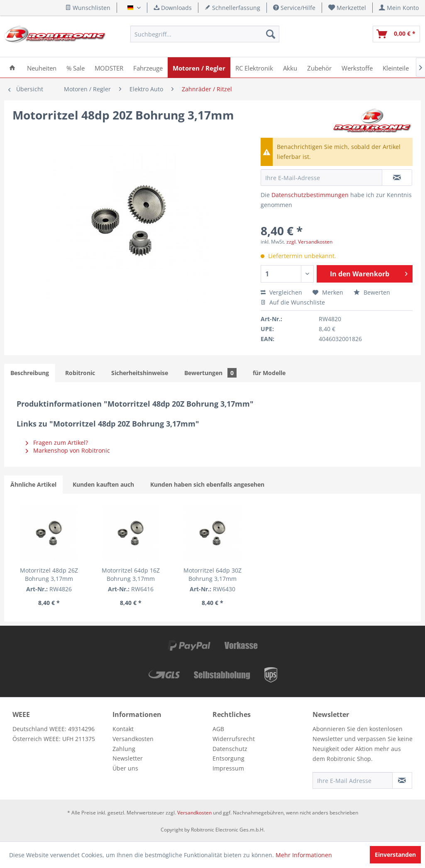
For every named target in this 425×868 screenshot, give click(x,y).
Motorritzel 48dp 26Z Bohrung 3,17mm (49, 574)
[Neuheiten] (42, 67)
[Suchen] (271, 34)
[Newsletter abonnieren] (402, 780)
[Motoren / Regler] (199, 67)
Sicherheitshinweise (140, 373)
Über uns (125, 768)
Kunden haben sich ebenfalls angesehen (207, 484)
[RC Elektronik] (254, 67)
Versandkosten (133, 739)
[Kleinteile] (396, 67)
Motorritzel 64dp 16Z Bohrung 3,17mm (131, 574)
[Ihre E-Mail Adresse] (353, 780)
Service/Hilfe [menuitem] (294, 8)
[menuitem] (347, 8)
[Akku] (290, 67)
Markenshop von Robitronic (68, 450)
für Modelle (269, 373)
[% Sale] (76, 67)
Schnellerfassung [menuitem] (232, 8)
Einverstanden (395, 855)
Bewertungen (210, 373)
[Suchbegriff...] (205, 34)
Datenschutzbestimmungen (310, 195)
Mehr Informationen (304, 855)
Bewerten (372, 292)
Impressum (228, 768)
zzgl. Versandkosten (309, 242)
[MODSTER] (109, 67)
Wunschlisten (88, 8)
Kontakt (123, 729)
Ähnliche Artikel (33, 484)
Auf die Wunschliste (293, 302)
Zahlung (124, 749)
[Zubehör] (319, 67)
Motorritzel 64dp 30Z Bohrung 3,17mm (212, 574)
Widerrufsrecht (234, 739)
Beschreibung (30, 373)
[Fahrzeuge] (148, 67)
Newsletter (128, 758)
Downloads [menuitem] (173, 8)
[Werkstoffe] (357, 67)
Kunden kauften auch (103, 484)
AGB (218, 729)
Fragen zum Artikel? (57, 443)
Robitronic (80, 373)
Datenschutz (230, 749)
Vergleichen (281, 292)
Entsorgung (228, 758)
